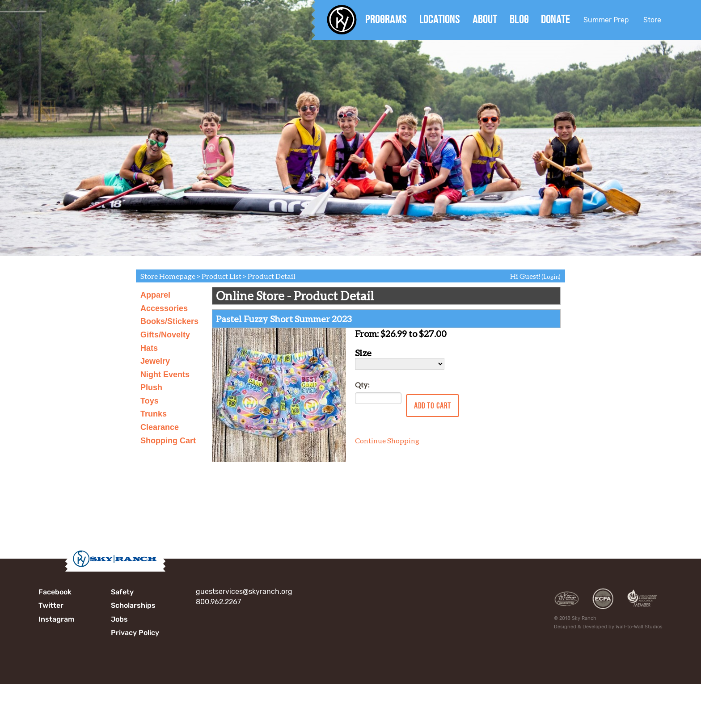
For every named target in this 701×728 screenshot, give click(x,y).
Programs (386, 19)
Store (652, 20)
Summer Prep (606, 20)
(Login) (551, 277)
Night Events (165, 375)
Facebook (55, 592)
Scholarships (133, 605)
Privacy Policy (135, 633)
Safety (122, 592)
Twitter (51, 605)
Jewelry (155, 361)
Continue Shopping (387, 440)
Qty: (362, 385)
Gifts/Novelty (165, 335)
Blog (519, 19)
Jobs (119, 619)
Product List (222, 276)
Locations (440, 19)
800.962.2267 (218, 602)
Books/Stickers (169, 321)
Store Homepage (168, 276)
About (485, 19)
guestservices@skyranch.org (244, 591)
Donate (555, 19)
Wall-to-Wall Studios (639, 627)
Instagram (56, 619)
